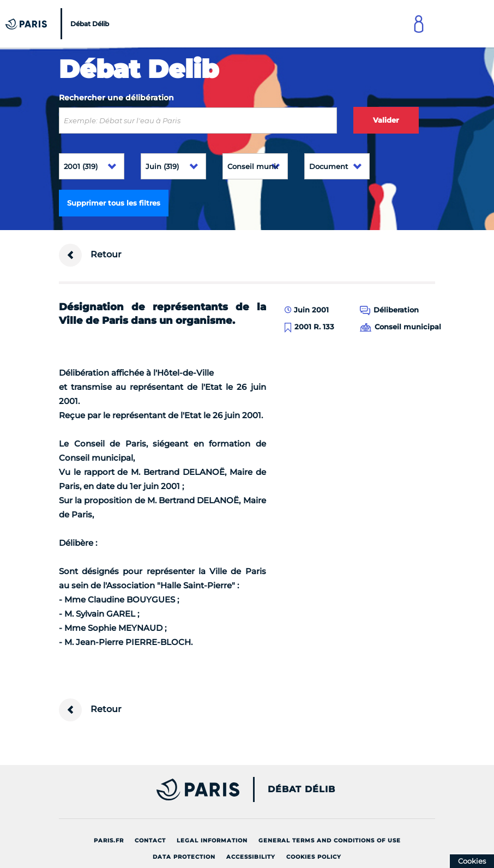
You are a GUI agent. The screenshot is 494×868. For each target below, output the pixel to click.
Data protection (184, 857)
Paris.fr (109, 840)
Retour (90, 255)
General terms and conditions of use (330, 840)
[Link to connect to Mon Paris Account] (419, 24)
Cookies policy (314, 857)
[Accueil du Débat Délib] (59, 24)
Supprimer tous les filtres (114, 203)
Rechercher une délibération (116, 98)
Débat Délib (302, 789)
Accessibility (251, 857)
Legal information (212, 840)
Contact (150, 840)
